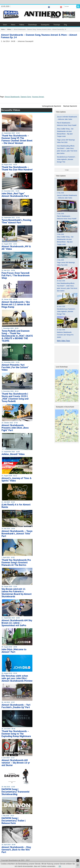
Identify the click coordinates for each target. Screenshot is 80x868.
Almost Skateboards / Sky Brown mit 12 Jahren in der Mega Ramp (16, 304)
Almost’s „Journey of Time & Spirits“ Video (17, 479)
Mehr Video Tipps (63, 341)
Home (3, 29)
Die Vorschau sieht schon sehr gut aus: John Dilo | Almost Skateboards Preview (17, 678)
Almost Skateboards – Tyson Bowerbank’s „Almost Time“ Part (17, 533)
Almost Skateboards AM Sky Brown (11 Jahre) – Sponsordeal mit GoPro (17, 623)
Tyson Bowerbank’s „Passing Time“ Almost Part (16, 221)
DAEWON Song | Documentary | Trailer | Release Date (13, 821)
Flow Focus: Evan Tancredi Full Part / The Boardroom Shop (16, 275)
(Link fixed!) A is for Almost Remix (16, 506)
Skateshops (32, 25)
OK (60, 866)
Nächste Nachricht (70, 106)
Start (5, 25)
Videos (22, 25)
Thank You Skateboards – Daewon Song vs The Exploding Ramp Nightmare (16, 734)
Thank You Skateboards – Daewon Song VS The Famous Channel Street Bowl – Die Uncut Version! (17, 139)
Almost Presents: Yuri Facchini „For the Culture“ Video (15, 367)
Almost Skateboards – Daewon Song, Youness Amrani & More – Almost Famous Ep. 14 (39, 36)
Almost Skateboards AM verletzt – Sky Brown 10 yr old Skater (16, 763)
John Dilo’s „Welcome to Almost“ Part (14, 651)
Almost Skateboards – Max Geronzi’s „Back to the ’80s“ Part (16, 850)
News (13, 25)
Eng (65, 25)
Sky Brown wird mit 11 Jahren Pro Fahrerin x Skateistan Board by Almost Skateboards (17, 593)
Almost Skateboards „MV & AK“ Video (16, 248)
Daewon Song (26, 97)
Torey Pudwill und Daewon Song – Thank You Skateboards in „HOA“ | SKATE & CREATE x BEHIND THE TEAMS (17, 336)
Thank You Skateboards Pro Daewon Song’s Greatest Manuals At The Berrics (16, 562)
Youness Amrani (38, 97)
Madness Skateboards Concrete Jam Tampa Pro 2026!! (65, 335)
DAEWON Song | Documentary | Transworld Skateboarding (15, 792)
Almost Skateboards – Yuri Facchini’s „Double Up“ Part (16, 706)
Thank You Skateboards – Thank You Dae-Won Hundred (17, 168)
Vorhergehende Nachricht (52, 106)
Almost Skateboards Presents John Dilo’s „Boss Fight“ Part (15, 428)
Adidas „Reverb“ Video (13, 454)
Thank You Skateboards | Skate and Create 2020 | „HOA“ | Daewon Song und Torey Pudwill (15, 397)
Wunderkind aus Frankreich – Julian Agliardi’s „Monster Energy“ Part (67, 159)
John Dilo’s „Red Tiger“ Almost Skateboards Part (15, 195)
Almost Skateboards (12, 97)
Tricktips (57, 25)
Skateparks (45, 25)
